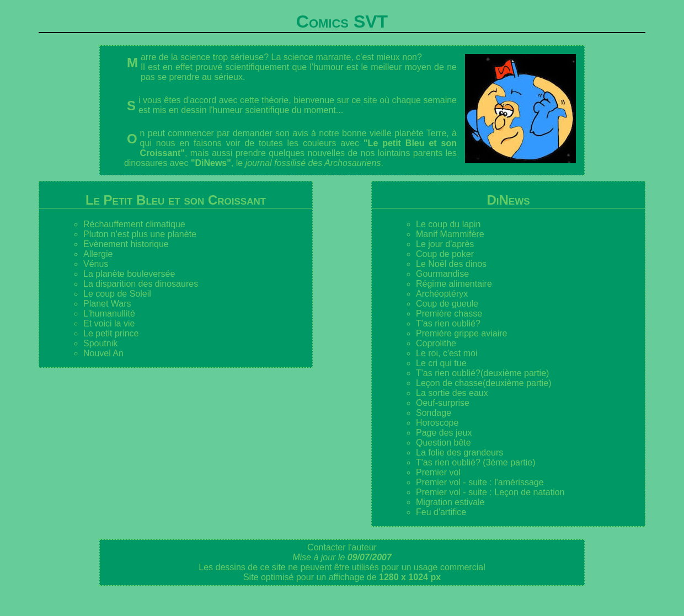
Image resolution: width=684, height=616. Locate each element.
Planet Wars (107, 304)
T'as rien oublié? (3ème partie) (476, 462)
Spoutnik (100, 343)
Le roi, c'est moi (447, 353)
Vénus (96, 264)
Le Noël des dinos (451, 264)
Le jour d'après (445, 244)
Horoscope (437, 423)
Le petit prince (111, 333)
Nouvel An (103, 353)
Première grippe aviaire (461, 333)
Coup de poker (445, 254)
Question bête (443, 443)
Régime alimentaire (454, 284)
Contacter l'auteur (342, 547)
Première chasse (449, 314)
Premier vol (438, 472)
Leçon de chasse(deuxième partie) (483, 383)
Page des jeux (444, 433)
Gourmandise (442, 274)
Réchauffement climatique (134, 224)
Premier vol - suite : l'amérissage (480, 482)
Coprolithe (436, 343)
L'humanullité (109, 314)
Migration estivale (450, 502)
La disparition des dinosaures (141, 284)
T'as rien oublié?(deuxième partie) (482, 373)
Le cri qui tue (441, 363)
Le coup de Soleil (117, 294)
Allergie (98, 254)
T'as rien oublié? (448, 323)
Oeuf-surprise (443, 403)
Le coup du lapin (448, 224)
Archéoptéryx (442, 294)
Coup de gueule (447, 304)
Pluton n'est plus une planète (140, 234)
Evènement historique (126, 244)
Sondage (434, 413)
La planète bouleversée (129, 274)
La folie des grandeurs (459, 452)
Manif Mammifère (450, 234)
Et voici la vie (109, 323)
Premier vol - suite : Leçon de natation (490, 492)
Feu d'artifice (441, 512)
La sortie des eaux (452, 393)
